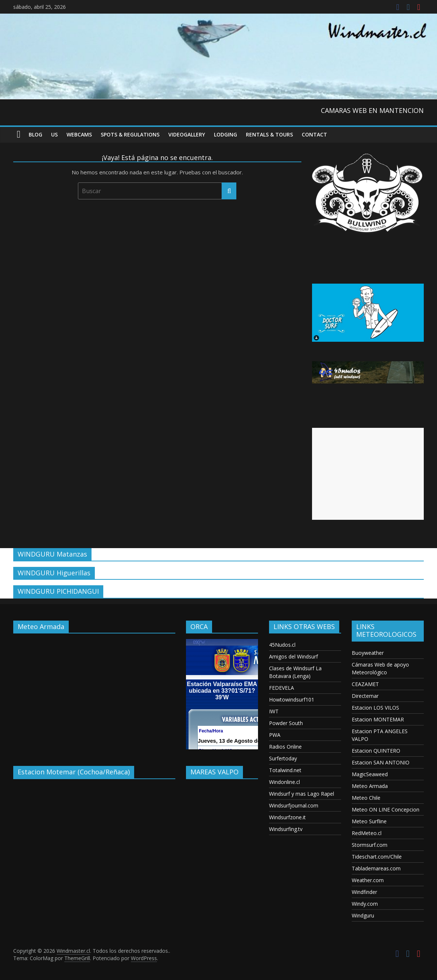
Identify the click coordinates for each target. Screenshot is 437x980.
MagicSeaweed (370, 774)
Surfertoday (283, 758)
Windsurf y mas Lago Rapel (302, 794)
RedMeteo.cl (367, 833)
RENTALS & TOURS (269, 134)
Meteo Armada (370, 786)
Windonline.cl (284, 782)
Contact (314, 134)
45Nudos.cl (282, 645)
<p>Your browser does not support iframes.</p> (94, 694)
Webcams (79, 134)
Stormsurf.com (370, 845)
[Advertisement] (368, 474)
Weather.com (368, 880)
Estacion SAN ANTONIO (381, 762)
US (54, 134)
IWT (274, 711)
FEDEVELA (282, 688)
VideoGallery (187, 134)
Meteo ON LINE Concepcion (386, 809)
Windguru (363, 915)
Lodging (225, 134)
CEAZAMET (365, 684)
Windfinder (364, 892)
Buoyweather (368, 653)
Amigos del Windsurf (293, 656)
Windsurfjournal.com (294, 805)
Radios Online (285, 747)
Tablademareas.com (376, 868)
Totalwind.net (285, 770)
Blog (35, 134)
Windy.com (365, 904)
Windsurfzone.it (287, 817)
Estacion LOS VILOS (375, 708)
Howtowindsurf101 (292, 700)
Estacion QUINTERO (376, 751)
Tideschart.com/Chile (377, 857)
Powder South (286, 723)
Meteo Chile (366, 798)
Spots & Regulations (130, 134)
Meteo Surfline (369, 821)
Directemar (365, 696)
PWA (275, 735)
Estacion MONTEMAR (378, 719)
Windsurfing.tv (286, 829)
